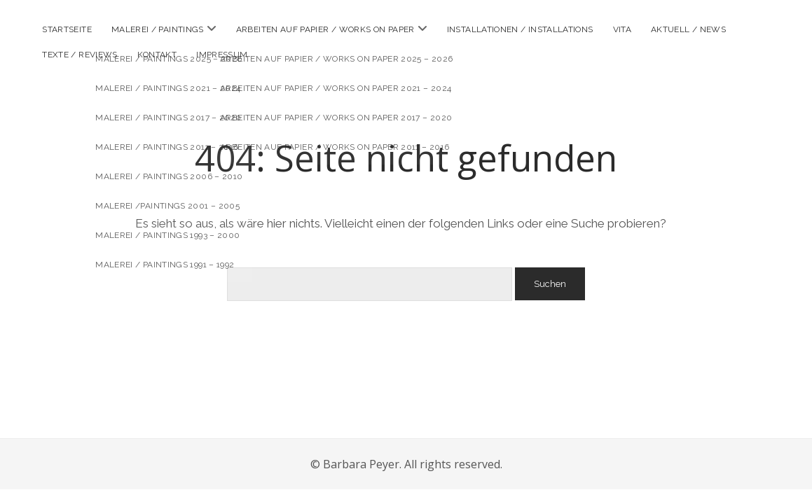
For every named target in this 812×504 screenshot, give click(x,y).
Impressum (222, 55)
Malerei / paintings (158, 29)
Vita (622, 29)
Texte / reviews (80, 55)
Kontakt (157, 55)
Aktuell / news (688, 29)
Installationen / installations (520, 29)
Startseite (67, 29)
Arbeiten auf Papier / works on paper (325, 29)
